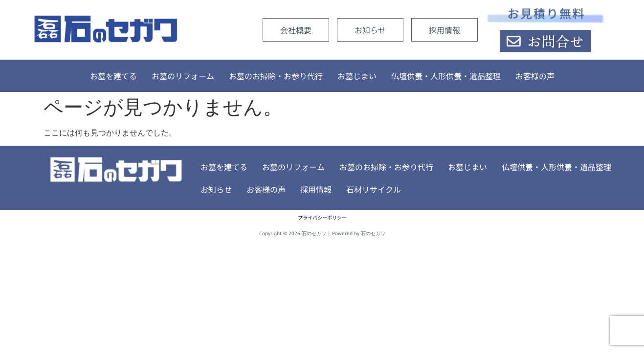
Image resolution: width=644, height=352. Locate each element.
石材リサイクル (338, 189)
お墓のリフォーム (183, 76)
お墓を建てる (113, 76)
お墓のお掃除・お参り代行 (276, 76)
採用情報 (444, 30)
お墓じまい (357, 76)
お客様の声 (535, 76)
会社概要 (296, 30)
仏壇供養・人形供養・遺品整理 (446, 76)
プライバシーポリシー (322, 218)
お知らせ (370, 30)
